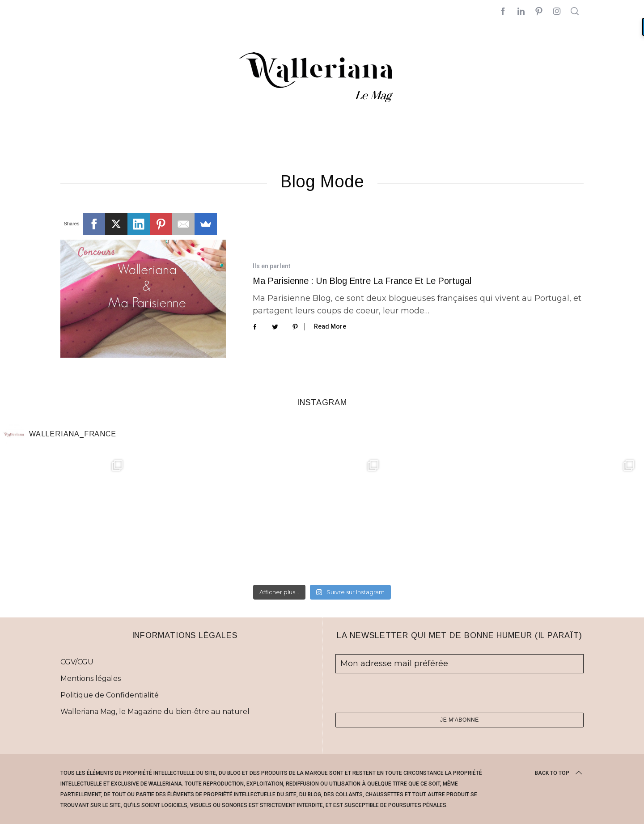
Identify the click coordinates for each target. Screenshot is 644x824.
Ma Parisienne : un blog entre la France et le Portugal (362, 281)
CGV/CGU (77, 662)
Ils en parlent (271, 266)
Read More (330, 326)
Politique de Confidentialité (110, 695)
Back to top (559, 773)
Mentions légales (91, 678)
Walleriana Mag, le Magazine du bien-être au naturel (155, 712)
